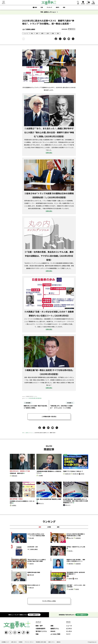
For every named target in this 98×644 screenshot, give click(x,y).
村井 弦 (82, 474)
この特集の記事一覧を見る (49, 416)
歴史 (58, 33)
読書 (53, 33)
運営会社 (59, 642)
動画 (36, 7)
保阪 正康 (32, 575)
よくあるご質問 (55, 634)
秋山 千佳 (71, 538)
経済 (37, 33)
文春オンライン (51, 642)
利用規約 (21, 642)
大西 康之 (14, 505)
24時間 (49, 527)
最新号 (57, 7)
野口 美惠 (32, 538)
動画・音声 (39, 626)
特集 (37, 634)
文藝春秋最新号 (41, 629)
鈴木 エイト (41, 503)
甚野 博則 (71, 564)
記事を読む (49, 153)
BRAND (53, 631)
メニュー (4, 3)
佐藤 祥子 (32, 564)
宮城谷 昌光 (15, 476)
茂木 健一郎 (76, 474)
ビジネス (69, 629)
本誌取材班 (78, 538)
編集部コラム (55, 629)
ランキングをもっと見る (49, 601)
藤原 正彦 (32, 588)
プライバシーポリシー (29, 642)
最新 (40, 527)
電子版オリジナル (41, 631)
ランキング (49, 7)
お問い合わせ (14, 642)
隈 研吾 (77, 589)
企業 (48, 33)
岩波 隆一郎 (68, 474)
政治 (32, 33)
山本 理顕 (71, 589)
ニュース (26, 33)
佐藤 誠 (70, 579)
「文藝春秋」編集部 (30, 29)
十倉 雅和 (41, 476)
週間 (58, 527)
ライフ (68, 634)
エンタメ (69, 631)
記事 (42, 7)
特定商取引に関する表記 (41, 642)
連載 (64, 7)
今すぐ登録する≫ (34, 615)
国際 (42, 33)
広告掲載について (5, 642)
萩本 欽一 (71, 551)
